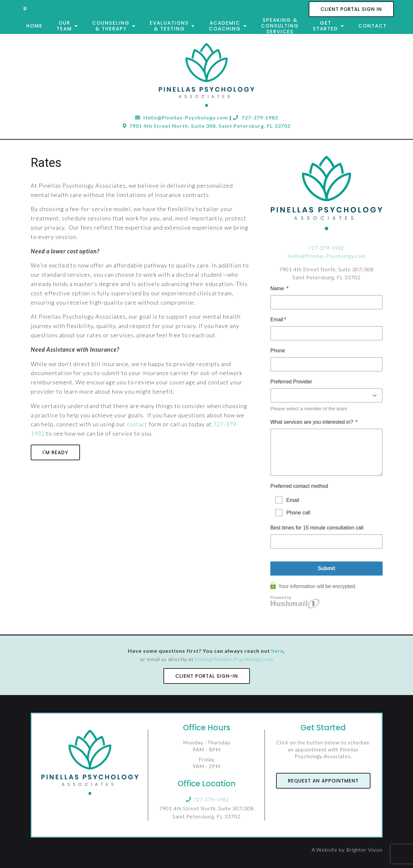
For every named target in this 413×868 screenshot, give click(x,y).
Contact (373, 26)
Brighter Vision (364, 850)
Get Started (326, 26)
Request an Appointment (323, 781)
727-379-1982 (255, 117)
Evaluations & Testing (169, 26)
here (277, 651)
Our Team (64, 26)
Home (34, 26)
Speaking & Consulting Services (280, 26)
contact (137, 424)
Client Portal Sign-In (207, 676)
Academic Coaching (225, 26)
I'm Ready (55, 452)
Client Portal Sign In (351, 9)
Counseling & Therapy (111, 26)
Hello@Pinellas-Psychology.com (326, 256)
